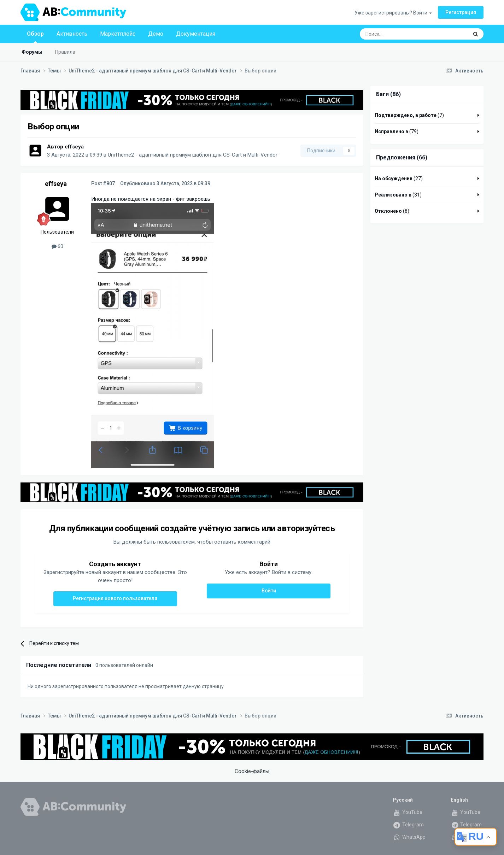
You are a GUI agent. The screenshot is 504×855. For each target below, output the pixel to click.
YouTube (408, 812)
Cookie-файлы (252, 771)
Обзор (35, 37)
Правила (65, 52)
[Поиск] (398, 34)
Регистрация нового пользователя (115, 598)
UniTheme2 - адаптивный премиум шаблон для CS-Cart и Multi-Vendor (193, 155)
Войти (269, 591)
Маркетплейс (118, 34)
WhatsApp (409, 837)
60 (57, 246)
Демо (156, 34)
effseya (74, 147)
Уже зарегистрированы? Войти (393, 13)
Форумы (32, 52)
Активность (72, 34)
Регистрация (461, 12)
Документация (196, 34)
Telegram (408, 825)
